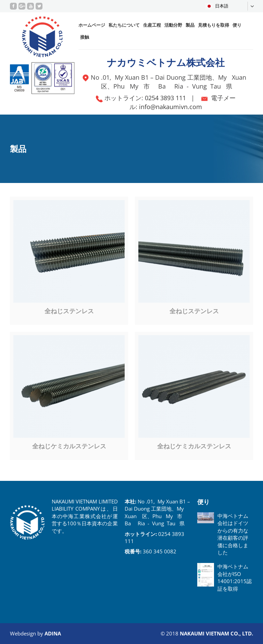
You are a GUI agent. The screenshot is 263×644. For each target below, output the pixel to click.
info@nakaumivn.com (171, 107)
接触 (85, 37)
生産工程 (152, 25)
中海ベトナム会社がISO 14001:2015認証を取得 (235, 577)
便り (237, 25)
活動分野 (173, 25)
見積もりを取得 (214, 25)
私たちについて (124, 25)
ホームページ (92, 25)
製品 (190, 25)
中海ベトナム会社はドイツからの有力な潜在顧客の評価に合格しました (233, 534)
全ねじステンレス (69, 311)
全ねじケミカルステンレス (69, 446)
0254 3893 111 (165, 98)
